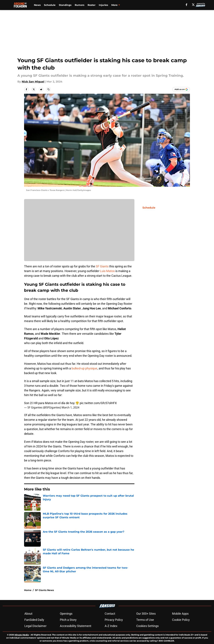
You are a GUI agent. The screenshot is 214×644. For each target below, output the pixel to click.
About (28, 614)
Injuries (103, 5)
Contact (110, 614)
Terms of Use (145, 620)
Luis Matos (107, 271)
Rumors (79, 5)
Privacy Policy (114, 620)
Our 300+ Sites (146, 614)
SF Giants (102, 266)
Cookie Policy (181, 620)
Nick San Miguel (33, 82)
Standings (65, 5)
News (37, 5)
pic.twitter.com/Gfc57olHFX (98, 403)
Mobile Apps (180, 614)
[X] (193, 5)
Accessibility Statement (76, 626)
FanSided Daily (34, 620)
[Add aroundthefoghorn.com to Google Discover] (181, 89)
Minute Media (22, 635)
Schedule (50, 5)
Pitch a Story (68, 620)
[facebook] (186, 5)
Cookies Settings (147, 626)
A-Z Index (111, 626)
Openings (66, 614)
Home (28, 590)
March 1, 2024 (71, 407)
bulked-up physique (84, 368)
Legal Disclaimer (35, 626)
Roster (92, 5)
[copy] (48, 89)
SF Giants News (44, 590)
